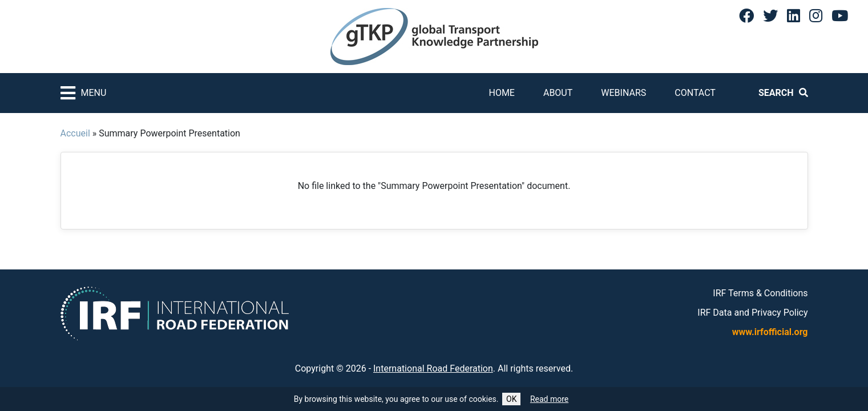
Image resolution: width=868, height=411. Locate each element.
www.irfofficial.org (770, 332)
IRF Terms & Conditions (760, 293)
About (558, 93)
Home (501, 93)
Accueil (75, 133)
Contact (695, 93)
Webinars (623, 93)
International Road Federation (433, 368)
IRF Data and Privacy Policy (752, 313)
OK (511, 399)
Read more (549, 399)
